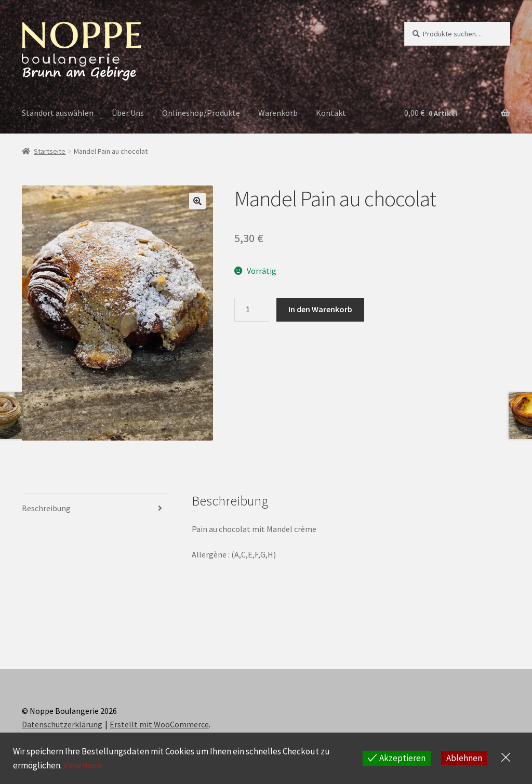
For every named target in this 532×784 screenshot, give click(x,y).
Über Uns (128, 113)
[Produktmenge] (252, 310)
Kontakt (331, 113)
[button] (197, 201)
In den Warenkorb (320, 309)
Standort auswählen (58, 113)
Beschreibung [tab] (46, 508)
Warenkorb (278, 113)
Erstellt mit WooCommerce (159, 724)
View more (83, 765)
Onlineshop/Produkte (201, 113)
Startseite (50, 151)
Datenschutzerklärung (62, 724)
